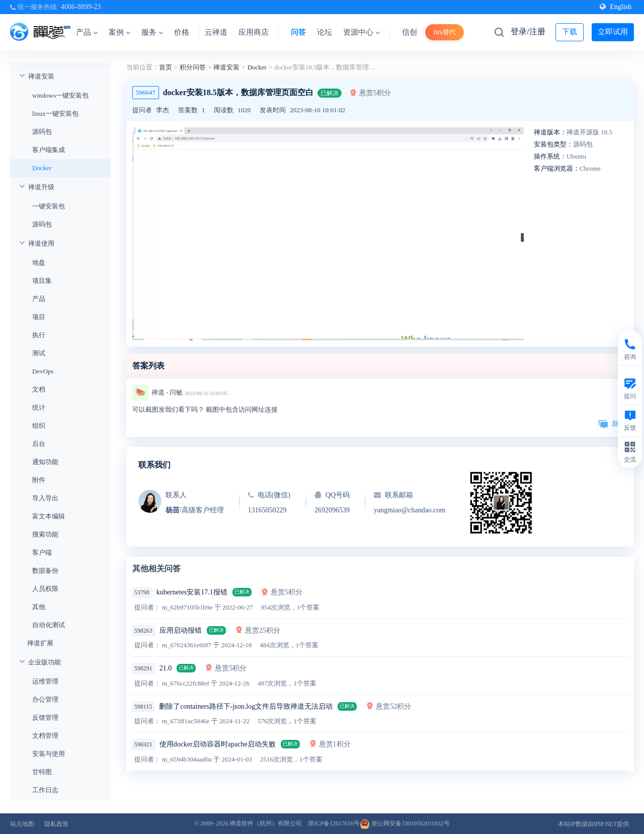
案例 (119, 32)
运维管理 (45, 681)
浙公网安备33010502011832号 (405, 823)
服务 (152, 32)
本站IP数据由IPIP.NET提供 (593, 824)
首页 (166, 67)
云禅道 (216, 32)
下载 (570, 32)
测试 (39, 353)
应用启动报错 (181, 630)
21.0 (166, 668)
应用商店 (254, 32)
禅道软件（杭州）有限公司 (266, 823)
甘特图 (42, 772)
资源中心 (361, 32)
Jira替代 (445, 32)
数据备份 (45, 571)
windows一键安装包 (60, 95)
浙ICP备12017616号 (334, 823)
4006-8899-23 (81, 7)
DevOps (43, 371)
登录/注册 (528, 31)
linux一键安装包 (55, 113)
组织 (39, 426)
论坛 (325, 32)
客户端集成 (49, 150)
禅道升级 (41, 187)
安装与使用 (49, 754)
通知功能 (45, 462)
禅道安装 (41, 76)
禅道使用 (41, 243)
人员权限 (45, 589)
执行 (39, 335)
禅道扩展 (40, 643)
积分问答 (193, 67)
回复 (612, 424)
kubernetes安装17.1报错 (192, 592)
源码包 (42, 132)
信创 (410, 32)
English (616, 7)
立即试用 (613, 32)
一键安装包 (49, 206)
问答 (298, 32)
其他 (39, 607)
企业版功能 (45, 662)
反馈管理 (45, 717)
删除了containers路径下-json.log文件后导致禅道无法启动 (246, 706)
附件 (39, 480)
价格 (182, 32)
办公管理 (45, 699)
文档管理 (45, 736)
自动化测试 (49, 625)
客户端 (42, 552)
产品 (87, 32)
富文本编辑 (49, 516)
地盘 (39, 262)
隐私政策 (56, 824)
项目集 (42, 281)
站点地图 (22, 824)
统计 (39, 407)
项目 (39, 317)
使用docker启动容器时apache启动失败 (218, 744)
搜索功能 (45, 534)
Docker (42, 168)
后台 (39, 444)
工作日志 (45, 790)
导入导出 (45, 498)
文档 (39, 389)
